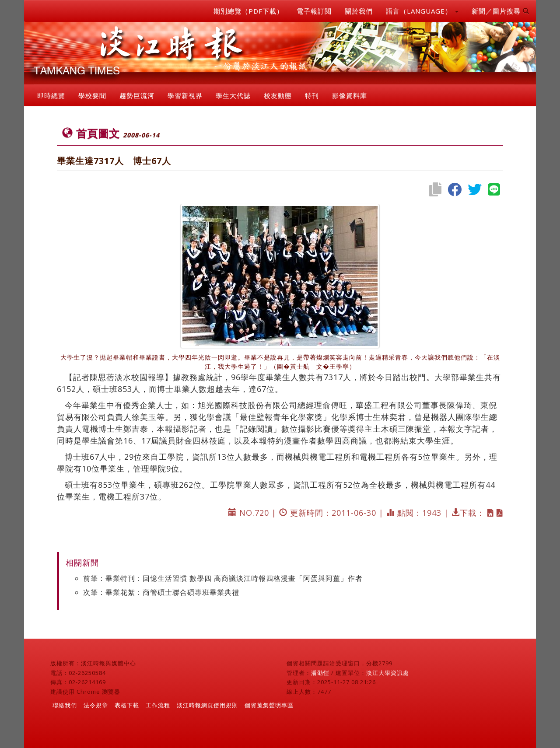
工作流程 (158, 705)
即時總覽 (51, 95)
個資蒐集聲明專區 (269, 705)
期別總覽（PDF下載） (248, 11)
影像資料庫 (350, 95)
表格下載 (127, 705)
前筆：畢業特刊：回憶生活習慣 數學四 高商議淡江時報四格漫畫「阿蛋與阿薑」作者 (223, 578)
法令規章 (96, 705)
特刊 (312, 95)
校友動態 (278, 95)
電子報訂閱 (314, 11)
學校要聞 (92, 95)
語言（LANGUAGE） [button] (422, 11)
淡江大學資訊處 (388, 673)
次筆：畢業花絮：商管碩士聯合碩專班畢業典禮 (161, 592)
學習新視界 (185, 95)
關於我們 (359, 11)
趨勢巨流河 (137, 95)
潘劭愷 (320, 673)
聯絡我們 (65, 705)
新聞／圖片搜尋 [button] (500, 11)
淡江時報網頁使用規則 (207, 705)
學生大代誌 (233, 95)
